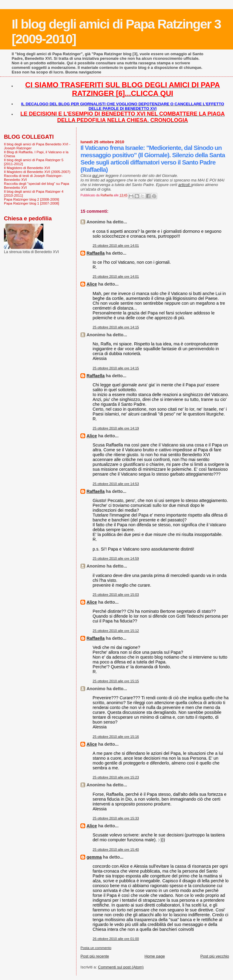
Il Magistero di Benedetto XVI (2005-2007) (37, 172)
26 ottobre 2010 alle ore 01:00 (116, 939)
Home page (155, 956)
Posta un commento (96, 948)
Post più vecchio (215, 956)
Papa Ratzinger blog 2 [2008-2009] (32, 199)
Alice (92, 284)
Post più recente (95, 956)
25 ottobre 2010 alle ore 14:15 (116, 327)
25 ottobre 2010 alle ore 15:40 (116, 849)
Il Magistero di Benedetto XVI (27, 168)
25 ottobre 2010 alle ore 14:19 (116, 428)
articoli (185, 185)
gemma (94, 857)
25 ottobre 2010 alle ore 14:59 (116, 558)
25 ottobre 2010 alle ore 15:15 (116, 681)
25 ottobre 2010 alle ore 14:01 (116, 246)
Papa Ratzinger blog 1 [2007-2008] (32, 203)
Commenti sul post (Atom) (121, 967)
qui (95, 176)
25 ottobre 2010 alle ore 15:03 (116, 595)
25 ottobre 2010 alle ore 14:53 (116, 484)
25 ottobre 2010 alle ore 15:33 (116, 818)
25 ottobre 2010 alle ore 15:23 (116, 777)
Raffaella (96, 253)
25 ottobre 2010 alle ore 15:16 (116, 737)
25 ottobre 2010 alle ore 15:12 (116, 631)
